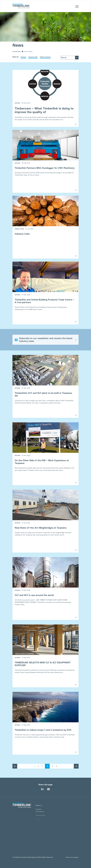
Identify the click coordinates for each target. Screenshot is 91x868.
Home (26, 52)
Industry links (33, 57)
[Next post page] (76, 766)
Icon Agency (75, 857)
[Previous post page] (15, 766)
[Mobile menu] (77, 7)
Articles (23, 57)
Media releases (45, 57)
